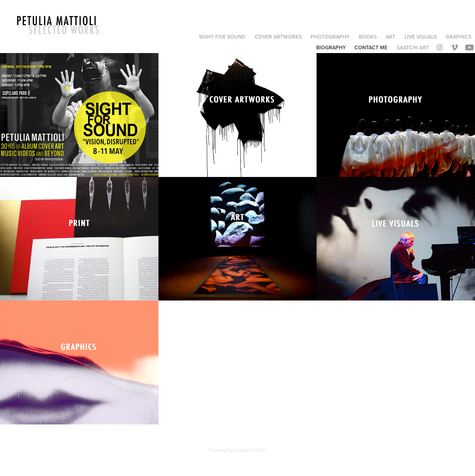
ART (390, 37)
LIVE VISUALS (421, 37)
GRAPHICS (458, 37)
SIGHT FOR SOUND (222, 37)
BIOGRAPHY (331, 47)
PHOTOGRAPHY (330, 37)
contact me (371, 47)
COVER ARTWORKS (278, 37)
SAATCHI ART (413, 47)
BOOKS (368, 37)
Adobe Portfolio (250, 450)
